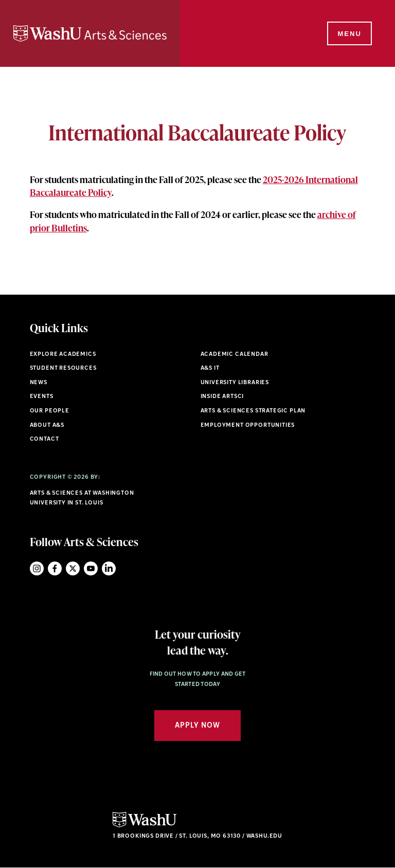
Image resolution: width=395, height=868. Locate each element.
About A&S (47, 426)
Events (42, 397)
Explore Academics (63, 355)
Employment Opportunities (248, 426)
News (39, 383)
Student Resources (63, 368)
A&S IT (210, 368)
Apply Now (197, 726)
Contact (44, 439)
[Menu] (349, 34)
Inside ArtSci (222, 397)
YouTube (91, 568)
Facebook (55, 568)
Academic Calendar (235, 355)
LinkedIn (109, 568)
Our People (50, 411)
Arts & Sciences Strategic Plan (253, 411)
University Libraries (235, 383)
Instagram (37, 568)
